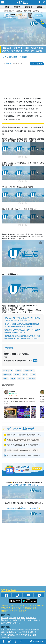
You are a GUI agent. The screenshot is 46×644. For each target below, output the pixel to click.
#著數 (34, 635)
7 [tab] (22, 18)
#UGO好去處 (6, 630)
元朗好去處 (6, 608)
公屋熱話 (19, 11)
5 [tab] (27, 16)
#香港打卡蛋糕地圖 (32, 630)
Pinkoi (19, 371)
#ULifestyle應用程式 (21, 632)
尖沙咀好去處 (26, 605)
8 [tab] (25, 18)
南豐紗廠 (7, 375)
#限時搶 (33, 632)
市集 (12, 605)
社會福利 (22, 611)
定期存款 (36, 11)
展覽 (33, 375)
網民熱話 (5, 618)
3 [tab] (22, 16)
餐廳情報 (5, 611)
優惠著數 (17, 7)
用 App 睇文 (38, 64)
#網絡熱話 (5, 637)
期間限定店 (29, 371)
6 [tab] (29, 16)
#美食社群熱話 (18, 630)
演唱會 (7, 7)
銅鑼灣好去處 (38, 605)
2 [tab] (20, 16)
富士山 (17, 375)
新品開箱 (23, 57)
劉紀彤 (9, 63)
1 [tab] (18, 16)
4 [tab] (25, 16)
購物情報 (41, 7)
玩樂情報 (29, 7)
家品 (13, 379)
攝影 (6, 379)
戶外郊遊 (14, 611)
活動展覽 (5, 605)
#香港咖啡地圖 (7, 632)
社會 (35, 608)
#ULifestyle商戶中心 (23, 635)
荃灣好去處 (8, 371)
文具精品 (32, 379)
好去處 (22, 379)
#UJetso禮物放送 (8, 635)
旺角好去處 (27, 608)
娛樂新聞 (27, 11)
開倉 (17, 605)
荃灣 (35, 361)
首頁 (4, 57)
